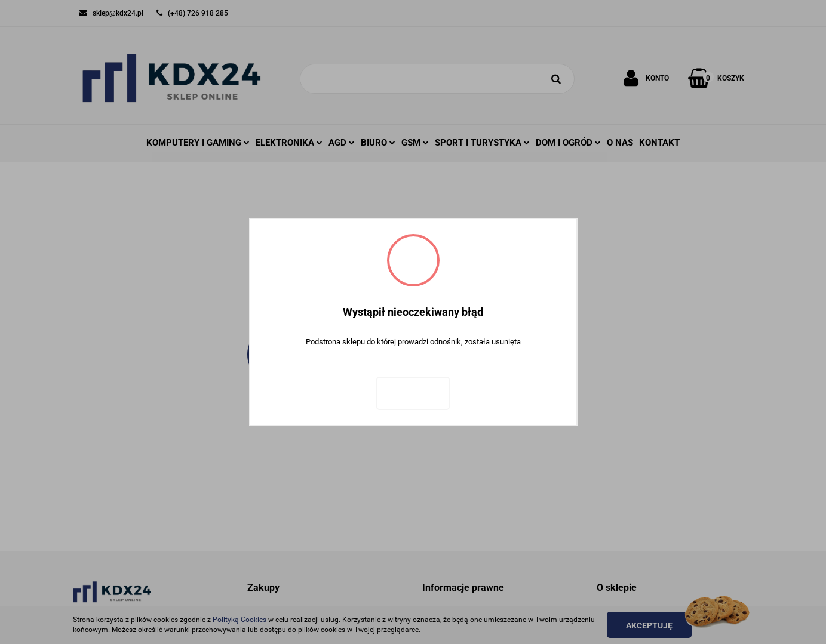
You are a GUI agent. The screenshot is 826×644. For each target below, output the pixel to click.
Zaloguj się (413, 393)
